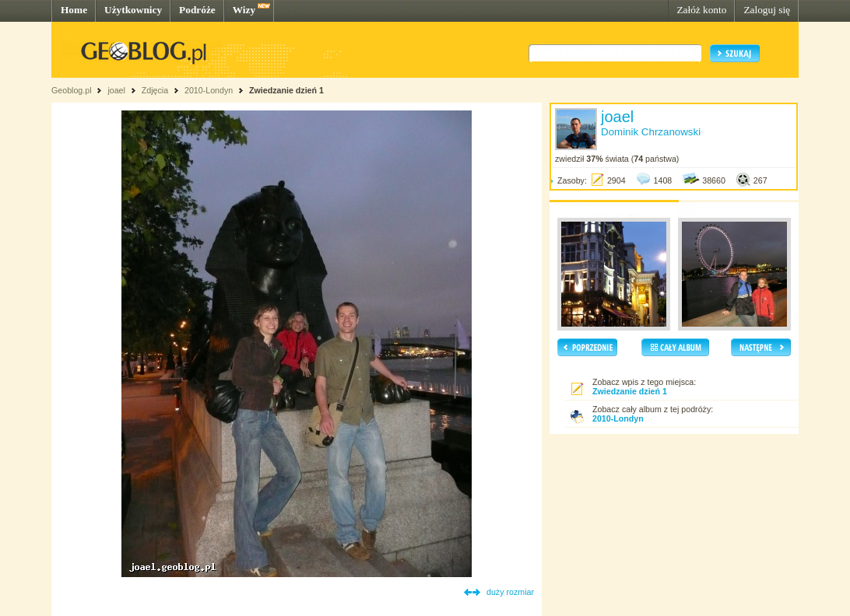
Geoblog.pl (72, 90)
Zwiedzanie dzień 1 (286, 90)
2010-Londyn (209, 90)
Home (74, 10)
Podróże (197, 10)
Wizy (244, 10)
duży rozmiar (510, 592)
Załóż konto (701, 10)
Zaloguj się (767, 10)
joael (116, 90)
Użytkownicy (133, 10)
